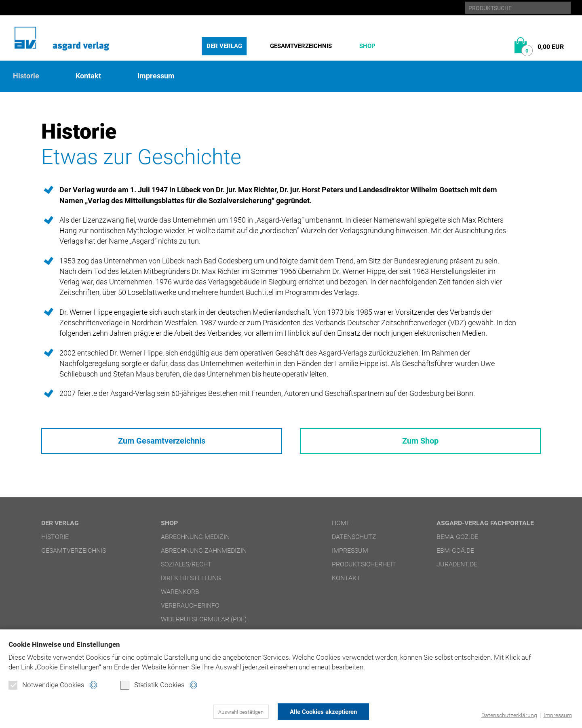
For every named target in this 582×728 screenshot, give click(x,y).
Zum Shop (420, 443)
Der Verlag (224, 46)
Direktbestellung (191, 582)
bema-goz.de (457, 540)
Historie (26, 76)
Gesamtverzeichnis (301, 46)
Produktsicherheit (364, 568)
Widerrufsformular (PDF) (204, 623)
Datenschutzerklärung (506, 715)
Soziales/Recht (186, 568)
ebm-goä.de (455, 554)
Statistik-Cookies (153, 686)
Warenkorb (180, 595)
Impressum (556, 715)
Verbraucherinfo (190, 609)
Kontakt (88, 76)
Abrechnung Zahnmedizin (204, 554)
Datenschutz (354, 540)
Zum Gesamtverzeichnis (161, 443)
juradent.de (457, 568)
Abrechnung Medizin (195, 540)
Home (341, 527)
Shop (367, 46)
